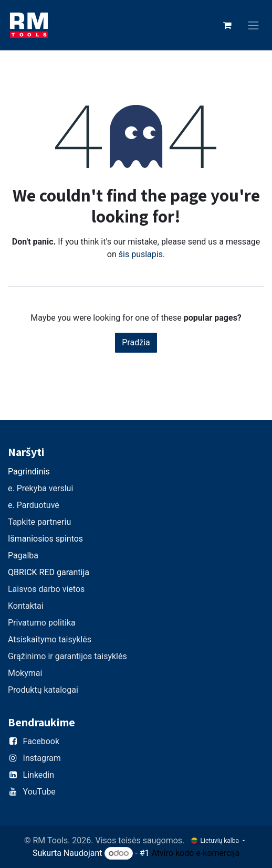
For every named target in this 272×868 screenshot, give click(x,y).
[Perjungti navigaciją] (254, 25)
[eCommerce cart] (227, 25)
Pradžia (136, 342)
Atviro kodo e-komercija (195, 853)
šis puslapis (141, 254)
